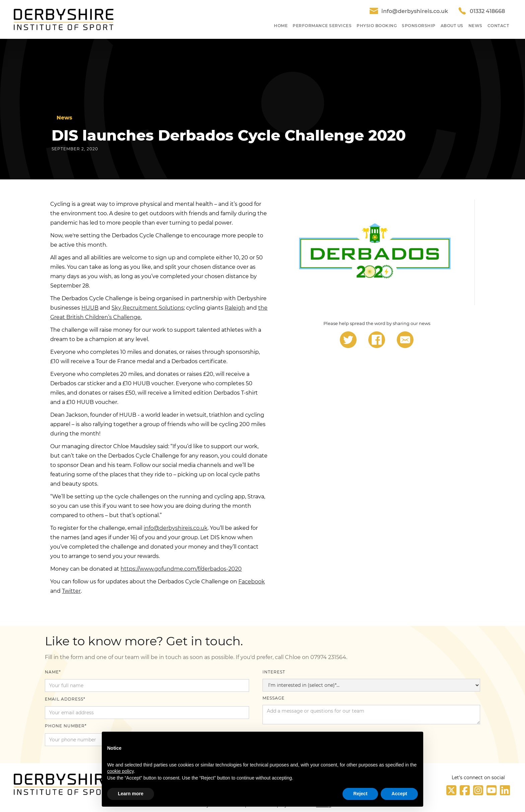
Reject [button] (360, 794)
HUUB (90, 308)
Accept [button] (399, 794)
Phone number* (66, 726)
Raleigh (235, 308)
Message (274, 698)
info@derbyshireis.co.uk (415, 11)
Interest (274, 672)
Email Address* (65, 699)
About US (452, 26)
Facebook (252, 582)
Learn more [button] (131, 794)
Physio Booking (377, 26)
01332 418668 (487, 11)
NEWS (475, 26)
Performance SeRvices (322, 26)
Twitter (71, 591)
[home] (64, 19)
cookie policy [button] (120, 771)
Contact (498, 26)
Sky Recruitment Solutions (148, 308)
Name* (53, 672)
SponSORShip (419, 26)
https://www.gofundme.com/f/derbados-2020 (181, 569)
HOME (281, 26)
